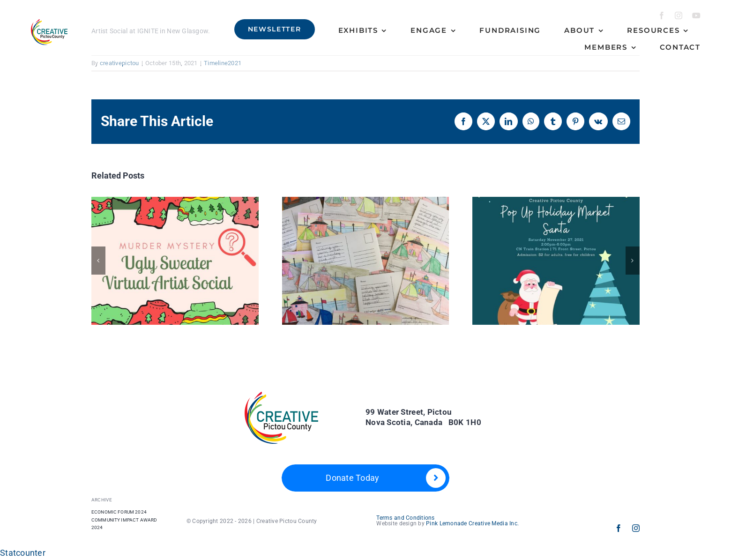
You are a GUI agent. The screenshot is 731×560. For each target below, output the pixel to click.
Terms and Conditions (405, 518)
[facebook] (662, 15)
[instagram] (679, 15)
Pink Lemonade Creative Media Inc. (472, 523)
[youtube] (696, 15)
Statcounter (23, 553)
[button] (98, 261)
